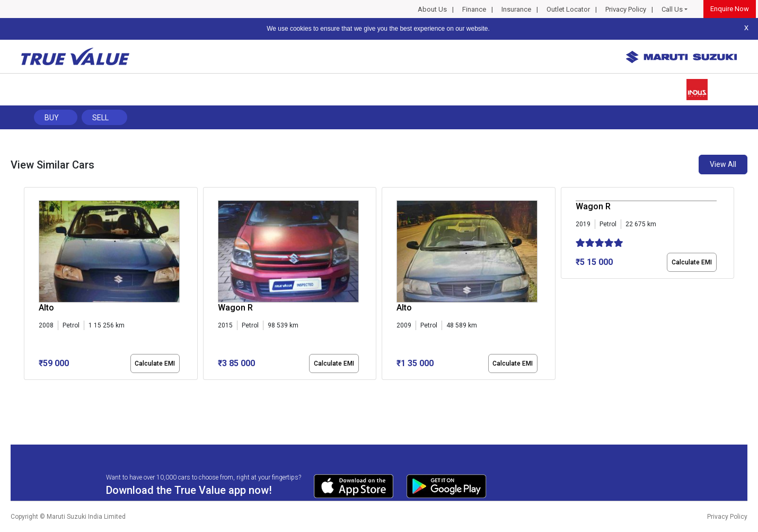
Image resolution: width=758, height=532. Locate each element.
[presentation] (29, 286)
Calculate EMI (155, 363)
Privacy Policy (626, 9)
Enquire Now (730, 9)
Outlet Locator (568, 9)
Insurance (516, 9)
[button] (27, 389)
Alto (46, 308)
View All (723, 164)
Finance (474, 9)
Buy (52, 118)
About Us (432, 9)
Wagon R (235, 308)
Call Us (672, 9)
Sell (100, 118)
